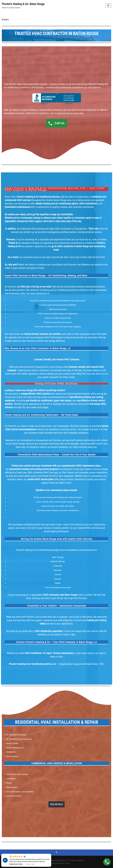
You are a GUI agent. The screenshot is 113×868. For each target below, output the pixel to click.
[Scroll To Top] (56, 853)
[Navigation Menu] (108, 5)
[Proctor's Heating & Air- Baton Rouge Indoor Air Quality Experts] (23, 5)
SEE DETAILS (57, 804)
